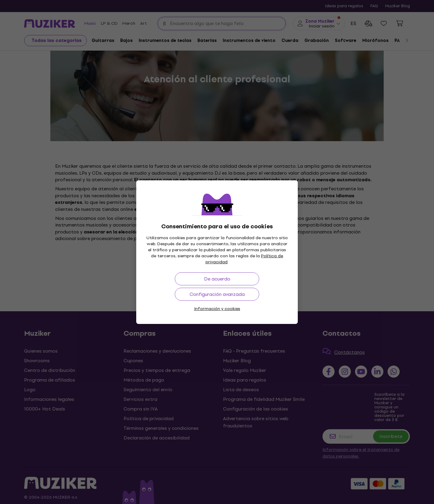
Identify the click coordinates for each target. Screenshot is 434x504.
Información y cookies (217, 309)
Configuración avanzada (217, 294)
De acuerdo (217, 279)
